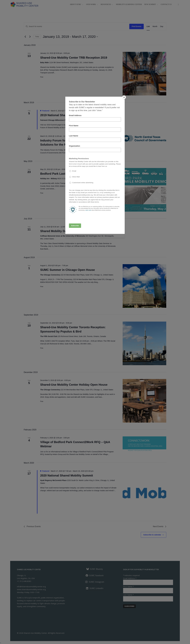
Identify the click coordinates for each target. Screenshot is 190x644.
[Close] (124, 97)
